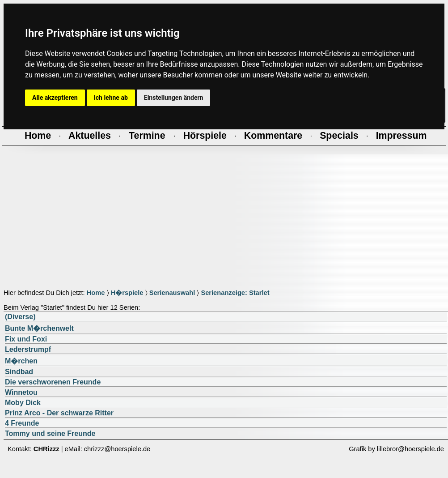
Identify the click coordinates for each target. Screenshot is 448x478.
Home (96, 293)
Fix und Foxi (26, 339)
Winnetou (21, 392)
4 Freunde (22, 423)
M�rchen (21, 361)
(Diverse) (20, 317)
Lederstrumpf (28, 349)
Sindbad (19, 372)
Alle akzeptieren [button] (55, 98)
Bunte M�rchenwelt (39, 328)
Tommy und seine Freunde (50, 433)
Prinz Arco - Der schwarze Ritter (59, 413)
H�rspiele (127, 293)
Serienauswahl (172, 293)
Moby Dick (23, 403)
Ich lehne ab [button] (111, 98)
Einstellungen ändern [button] (174, 98)
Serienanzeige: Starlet (235, 293)
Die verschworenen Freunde (53, 382)
